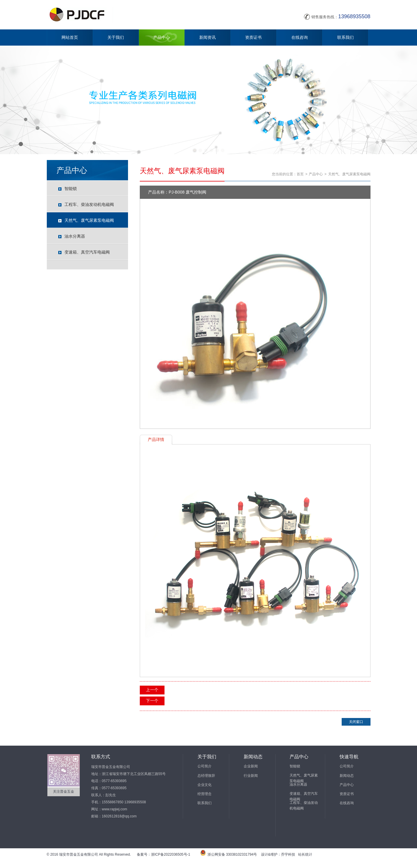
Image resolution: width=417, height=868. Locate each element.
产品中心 (162, 37)
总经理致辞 (206, 776)
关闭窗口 (356, 722)
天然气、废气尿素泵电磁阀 (89, 220)
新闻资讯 (207, 37)
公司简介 (205, 766)
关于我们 (116, 37)
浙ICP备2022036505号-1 (171, 854)
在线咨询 (300, 37)
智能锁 (71, 189)
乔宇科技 (288, 854)
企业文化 (205, 785)
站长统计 (305, 854)
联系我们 (345, 37)
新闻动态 (347, 776)
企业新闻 (251, 766)
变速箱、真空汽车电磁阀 (87, 252)
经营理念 (205, 794)
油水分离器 (75, 236)
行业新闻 (251, 776)
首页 (300, 174)
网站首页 (70, 37)
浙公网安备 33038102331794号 (232, 854)
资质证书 (253, 37)
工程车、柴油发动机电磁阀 (89, 204)
